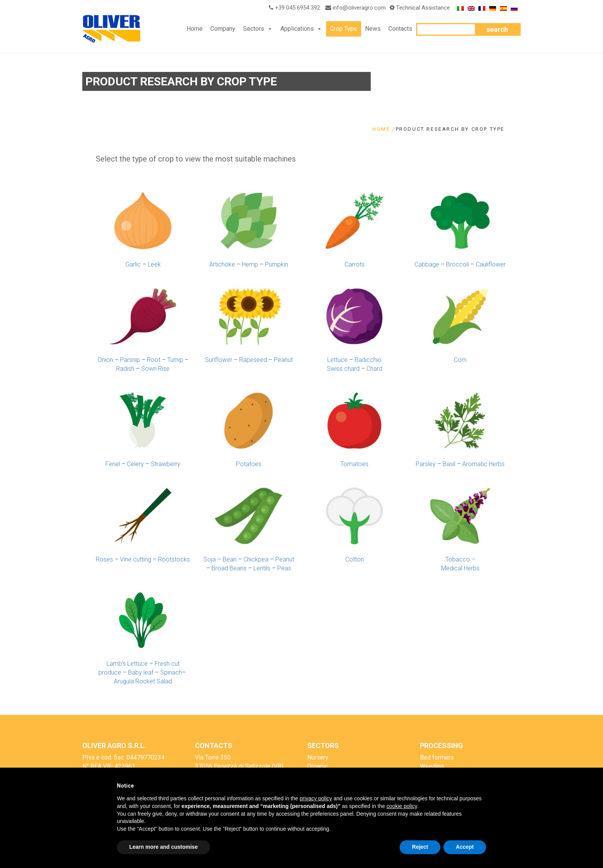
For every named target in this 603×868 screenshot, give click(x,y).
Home (195, 29)
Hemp (250, 264)
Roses (104, 559)
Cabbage (427, 264)
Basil (449, 464)
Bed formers (437, 757)
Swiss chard (343, 369)
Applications (297, 29)
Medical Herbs (460, 568)
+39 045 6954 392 (293, 8)
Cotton (355, 559)
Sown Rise (155, 369)
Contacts (400, 29)
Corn (460, 360)
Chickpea (256, 559)
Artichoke (222, 264)
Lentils (262, 568)
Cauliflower (491, 264)
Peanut (283, 360)
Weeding (432, 766)
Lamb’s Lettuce (127, 664)
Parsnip (130, 360)
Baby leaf (141, 672)
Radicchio (368, 360)
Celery (135, 464)
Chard (374, 369)
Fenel (113, 464)
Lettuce (337, 360)
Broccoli (457, 264)
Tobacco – (460, 559)
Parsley (426, 464)
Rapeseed (253, 360)
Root (154, 360)
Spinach (171, 672)
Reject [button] (420, 847)
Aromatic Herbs (483, 464)
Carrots (355, 264)
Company (223, 29)
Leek (154, 264)
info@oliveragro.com (359, 8)
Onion (105, 360)
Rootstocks (174, 559)
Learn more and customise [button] (163, 847)
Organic (317, 766)
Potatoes (249, 464)
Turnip (175, 360)
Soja (210, 559)
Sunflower (219, 360)
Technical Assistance (423, 8)
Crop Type (344, 29)
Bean (230, 559)
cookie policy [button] (402, 806)
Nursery (318, 757)
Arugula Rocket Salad (143, 681)
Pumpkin (277, 264)
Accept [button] (465, 847)
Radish (125, 369)
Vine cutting (136, 559)
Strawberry (166, 464)
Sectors (254, 29)
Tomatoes (354, 464)
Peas (284, 568)
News (373, 29)
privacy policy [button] (316, 798)
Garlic (133, 264)
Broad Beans (229, 568)
